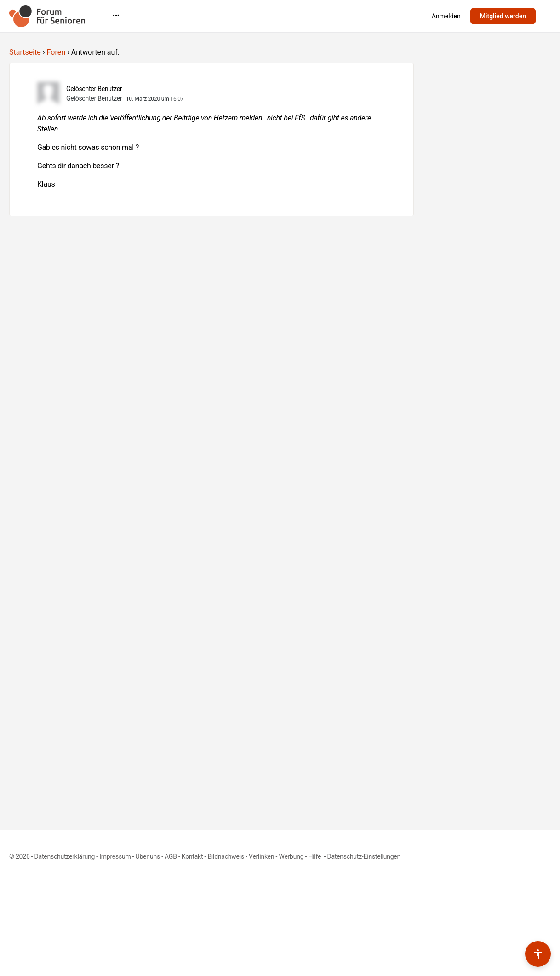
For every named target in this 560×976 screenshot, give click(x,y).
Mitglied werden (503, 16)
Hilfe (315, 856)
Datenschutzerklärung (65, 856)
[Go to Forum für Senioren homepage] (47, 15)
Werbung (291, 856)
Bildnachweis (226, 856)
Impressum (115, 856)
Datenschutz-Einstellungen (364, 856)
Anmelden (446, 16)
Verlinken (261, 856)
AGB (171, 856)
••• (393, 16)
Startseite (25, 52)
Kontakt (192, 856)
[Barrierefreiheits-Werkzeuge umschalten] (538, 954)
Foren (56, 52)
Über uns (148, 856)
